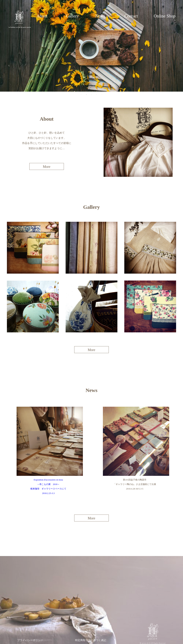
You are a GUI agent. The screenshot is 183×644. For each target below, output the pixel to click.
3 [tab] (91, 95)
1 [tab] (81, 95)
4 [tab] (97, 95)
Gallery (72, 16)
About (42, 16)
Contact (131, 16)
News (100, 16)
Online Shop (165, 16)
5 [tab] (102, 95)
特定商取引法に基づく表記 (91, 640)
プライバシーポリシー (30, 640)
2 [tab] (86, 95)
